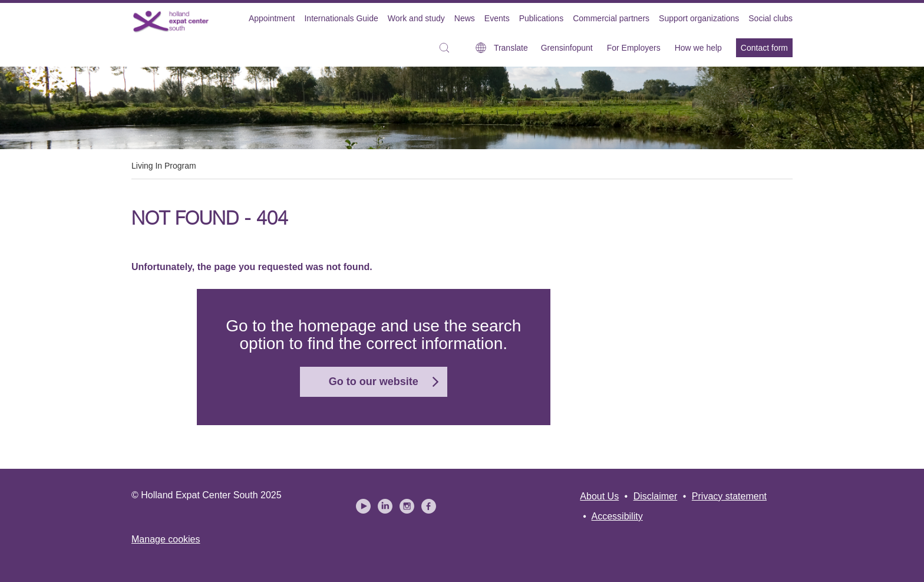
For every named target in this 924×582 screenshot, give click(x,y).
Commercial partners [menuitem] (611, 18)
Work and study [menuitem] (416, 18)
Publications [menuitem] (542, 18)
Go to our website (374, 382)
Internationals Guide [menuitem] (341, 18)
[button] (447, 48)
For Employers (634, 48)
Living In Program (164, 166)
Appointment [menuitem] (272, 18)
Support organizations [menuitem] (699, 18)
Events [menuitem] (497, 18)
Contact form (764, 48)
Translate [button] (511, 48)
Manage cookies (166, 539)
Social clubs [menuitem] (770, 18)
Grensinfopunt (567, 48)
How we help (698, 48)
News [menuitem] (465, 18)
